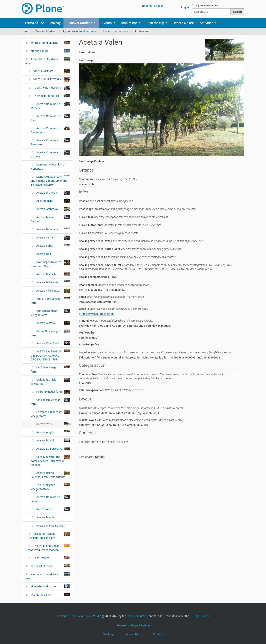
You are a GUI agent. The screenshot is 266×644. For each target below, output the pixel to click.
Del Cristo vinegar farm (50, 369)
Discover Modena (79, 23)
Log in (185, 7)
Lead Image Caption (91, 161)
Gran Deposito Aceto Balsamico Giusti (50, 264)
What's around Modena (50, 43)
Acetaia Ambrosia (53, 209)
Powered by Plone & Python (133, 625)
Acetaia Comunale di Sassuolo (50, 142)
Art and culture (50, 51)
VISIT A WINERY (51, 71)
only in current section (206, 5)
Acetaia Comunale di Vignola (50, 154)
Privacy (55, 23)
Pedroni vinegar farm (53, 392)
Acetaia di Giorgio (53, 193)
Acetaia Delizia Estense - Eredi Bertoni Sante (50, 475)
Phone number (114, 285)
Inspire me (129, 23)
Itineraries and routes (50, 586)
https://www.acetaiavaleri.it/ (96, 314)
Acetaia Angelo (53, 432)
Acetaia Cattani (53, 238)
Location (156, 352)
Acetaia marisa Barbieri (50, 526)
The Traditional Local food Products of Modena (49, 548)
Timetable (116, 321)
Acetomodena (53, 201)
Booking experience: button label (131, 249)
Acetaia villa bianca (53, 291)
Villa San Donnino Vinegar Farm (50, 313)
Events (107, 23)
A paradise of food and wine (80, 31)
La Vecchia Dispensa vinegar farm (50, 414)
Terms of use (34, 23)
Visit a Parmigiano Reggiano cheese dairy (49, 536)
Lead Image (86, 60)
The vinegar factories (116, 31)
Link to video (87, 52)
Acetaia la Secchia (53, 282)
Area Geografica (89, 344)
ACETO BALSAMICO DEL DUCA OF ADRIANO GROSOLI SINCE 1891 (50, 355)
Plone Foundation (137, 616)
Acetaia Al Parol (53, 323)
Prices (106, 201)
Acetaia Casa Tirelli (53, 343)
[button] (96, 23)
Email (112, 297)
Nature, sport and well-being (47, 576)
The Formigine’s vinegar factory (50, 487)
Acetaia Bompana (53, 229)
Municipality (87, 333)
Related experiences (112, 390)
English (159, 6)
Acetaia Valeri (53, 424)
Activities (206, 23)
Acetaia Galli (44, 254)
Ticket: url (109, 233)
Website (114, 309)
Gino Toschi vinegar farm (50, 402)
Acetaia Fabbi (53, 246)
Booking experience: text (141, 241)
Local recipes (51, 558)
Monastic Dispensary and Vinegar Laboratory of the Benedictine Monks (50, 180)
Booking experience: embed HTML (155, 267)
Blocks (131, 408)
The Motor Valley (50, 594)
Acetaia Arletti (53, 509)
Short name (109, 179)
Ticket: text (124, 217)
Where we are (184, 23)
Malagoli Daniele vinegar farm (50, 381)
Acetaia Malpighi (53, 274)
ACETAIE (99, 457)
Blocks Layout (132, 420)
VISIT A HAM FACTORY (51, 80)
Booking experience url (128, 257)
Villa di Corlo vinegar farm (50, 301)
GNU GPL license (200, 616)
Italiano (147, 6)
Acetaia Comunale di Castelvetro (50, 130)
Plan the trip (155, 23)
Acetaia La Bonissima (53, 448)
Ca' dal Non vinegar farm (50, 333)
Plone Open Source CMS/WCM (80, 616)
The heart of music (50, 566)
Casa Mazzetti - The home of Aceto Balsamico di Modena (50, 461)
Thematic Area (152, 376)
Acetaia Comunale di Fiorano (50, 499)
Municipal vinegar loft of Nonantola (48, 167)
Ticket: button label (120, 225)
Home (25, 31)
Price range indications (138, 209)
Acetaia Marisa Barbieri (50, 219)
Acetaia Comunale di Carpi (50, 118)
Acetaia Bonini (53, 440)
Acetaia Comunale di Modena (50, 106)
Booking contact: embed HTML (98, 277)
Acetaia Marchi (45, 517)
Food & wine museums (51, 88)
